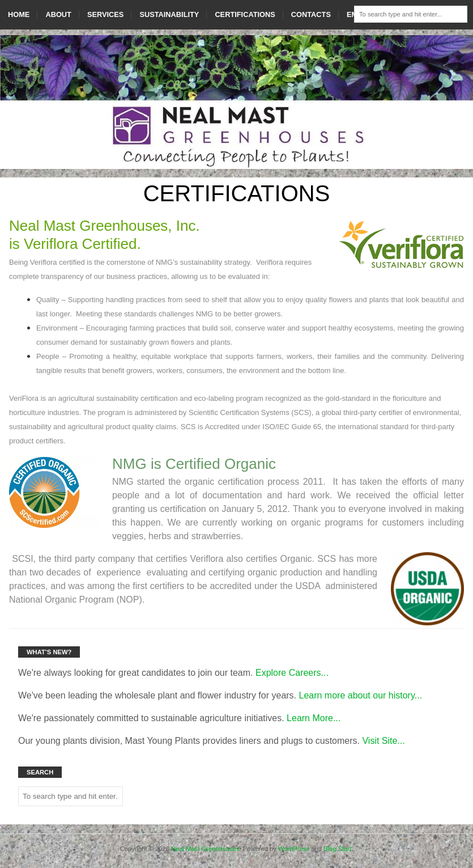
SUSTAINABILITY (169, 14)
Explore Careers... (292, 673)
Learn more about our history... (361, 695)
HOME (19, 14)
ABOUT (58, 14)
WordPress (294, 849)
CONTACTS (311, 14)
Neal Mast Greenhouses (205, 849)
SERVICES (105, 14)
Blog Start (337, 849)
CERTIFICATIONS (245, 14)
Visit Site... (383, 741)
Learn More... (314, 718)
